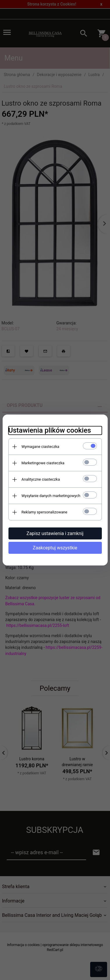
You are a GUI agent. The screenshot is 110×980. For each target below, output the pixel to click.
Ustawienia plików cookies (50, 430)
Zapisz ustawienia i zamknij (55, 533)
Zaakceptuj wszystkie (55, 548)
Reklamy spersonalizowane (44, 512)
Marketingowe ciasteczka (43, 463)
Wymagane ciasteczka (41, 447)
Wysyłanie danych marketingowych (51, 496)
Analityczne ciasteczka (41, 479)
